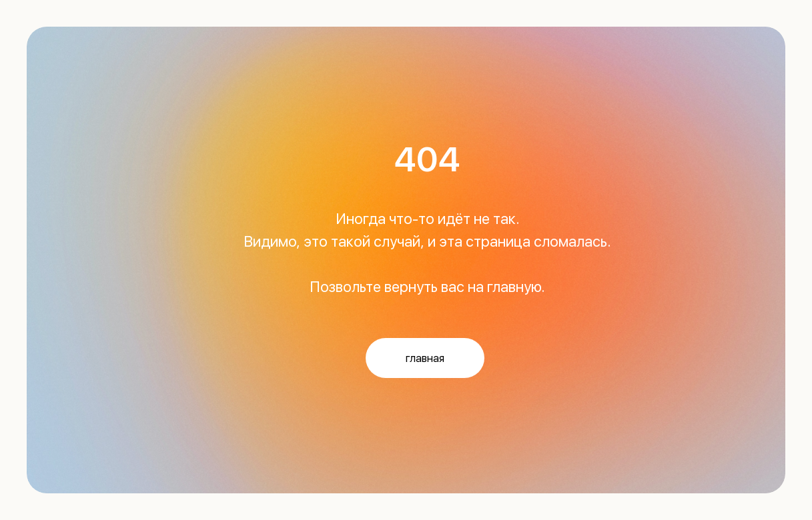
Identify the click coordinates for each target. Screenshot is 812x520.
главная (425, 358)
